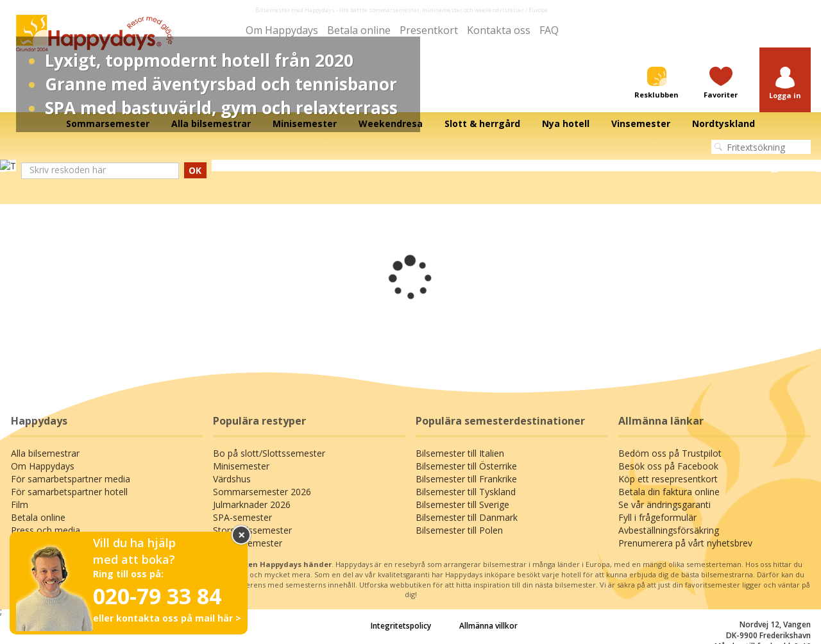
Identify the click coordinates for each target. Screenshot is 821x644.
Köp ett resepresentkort (668, 479)
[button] (785, 84)
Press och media (46, 530)
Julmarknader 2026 (252, 504)
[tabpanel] (410, 166)
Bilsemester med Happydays (295, 10)
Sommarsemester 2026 (262, 492)
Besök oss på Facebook (668, 466)
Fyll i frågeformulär (657, 517)
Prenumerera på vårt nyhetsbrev (685, 543)
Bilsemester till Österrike (466, 466)
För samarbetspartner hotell (69, 492)
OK (195, 170)
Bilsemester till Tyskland (466, 492)
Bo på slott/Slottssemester (269, 453)
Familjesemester (248, 543)
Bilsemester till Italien (460, 453)
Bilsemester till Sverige (462, 504)
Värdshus (232, 479)
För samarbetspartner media (71, 479)
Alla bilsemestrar (45, 453)
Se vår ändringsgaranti (664, 504)
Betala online (359, 30)
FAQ (549, 30)
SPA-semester (242, 517)
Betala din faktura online (669, 492)
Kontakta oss (499, 30)
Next (774, 166)
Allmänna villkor (488, 626)
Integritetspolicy (401, 626)
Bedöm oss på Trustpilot (670, 453)
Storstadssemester (252, 530)
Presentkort (429, 30)
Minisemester (241, 466)
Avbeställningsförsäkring (669, 530)
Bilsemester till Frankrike (466, 479)
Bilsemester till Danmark (467, 517)
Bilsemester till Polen (459, 530)
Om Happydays (282, 30)
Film (20, 504)
